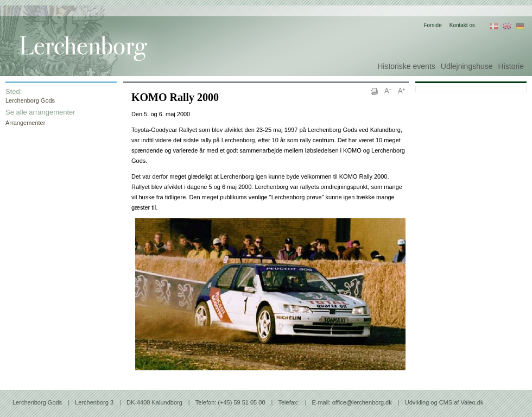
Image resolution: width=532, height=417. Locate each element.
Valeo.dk (472, 402)
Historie (511, 66)
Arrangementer (25, 123)
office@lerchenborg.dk (362, 402)
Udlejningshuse (467, 66)
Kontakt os (462, 25)
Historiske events (406, 66)
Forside (432, 25)
